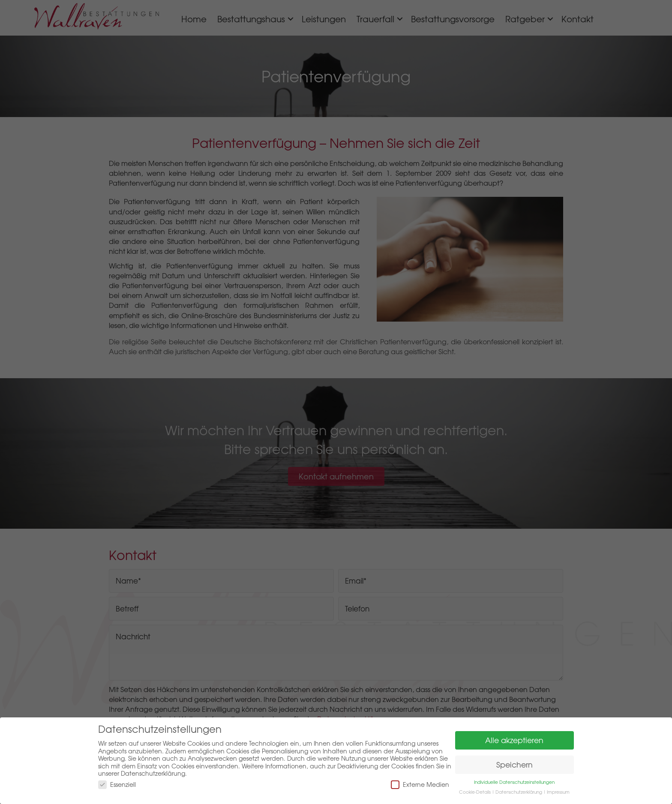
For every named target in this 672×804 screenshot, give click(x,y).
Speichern (514, 765)
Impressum (558, 792)
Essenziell (117, 784)
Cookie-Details (475, 792)
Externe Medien (420, 784)
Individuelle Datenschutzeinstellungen (514, 782)
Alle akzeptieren (514, 740)
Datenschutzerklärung (519, 792)
